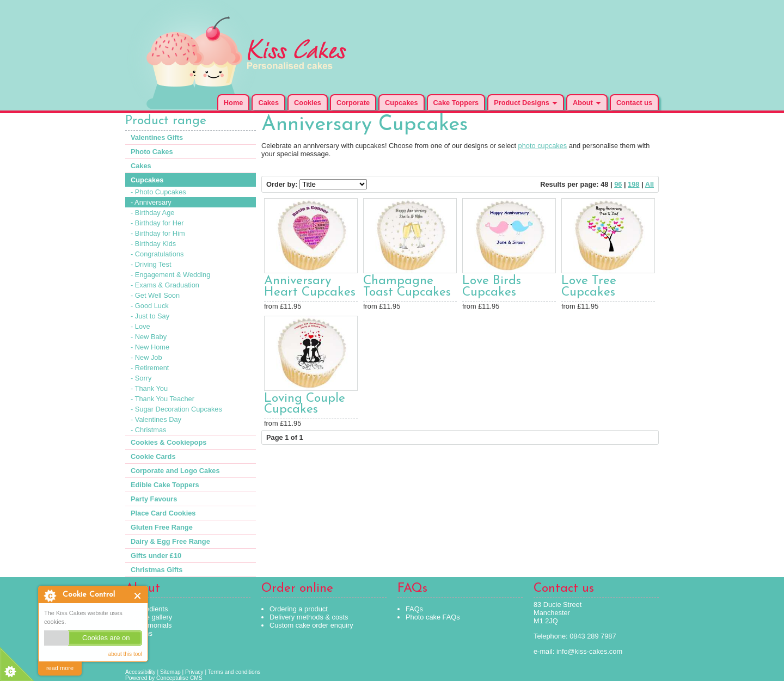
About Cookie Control (50, 596)
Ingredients (151, 609)
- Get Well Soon (155, 295)
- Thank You (149, 388)
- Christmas (148, 430)
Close (138, 596)
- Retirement (150, 368)
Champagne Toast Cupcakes (407, 287)
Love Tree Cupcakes (589, 287)
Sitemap (170, 672)
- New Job (146, 357)
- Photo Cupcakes (158, 192)
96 (618, 184)
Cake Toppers (456, 103)
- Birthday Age (152, 213)
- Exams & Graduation (165, 285)
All (650, 184)
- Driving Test (151, 264)
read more (60, 668)
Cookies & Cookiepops (169, 442)
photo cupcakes (543, 146)
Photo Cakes (152, 152)
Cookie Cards (153, 456)
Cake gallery (153, 617)
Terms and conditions (234, 672)
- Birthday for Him (158, 233)
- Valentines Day (156, 419)
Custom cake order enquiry (311, 625)
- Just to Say (150, 316)
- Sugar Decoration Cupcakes (176, 409)
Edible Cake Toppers (165, 485)
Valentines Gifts (157, 137)
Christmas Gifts (157, 570)
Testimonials (152, 625)
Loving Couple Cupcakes (305, 404)
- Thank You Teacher (163, 399)
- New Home (150, 347)
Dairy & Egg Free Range (170, 541)
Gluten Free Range (162, 527)
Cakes (268, 103)
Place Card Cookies (163, 513)
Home (234, 103)
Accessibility (140, 672)
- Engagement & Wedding (170, 275)
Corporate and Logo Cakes (175, 471)
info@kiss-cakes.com (589, 651)
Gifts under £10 (156, 556)
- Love (140, 326)
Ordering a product (299, 609)
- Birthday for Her (157, 223)
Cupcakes (401, 103)
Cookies (308, 103)
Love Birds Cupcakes (492, 287)
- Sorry (141, 378)
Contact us (634, 103)
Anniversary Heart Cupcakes (310, 287)
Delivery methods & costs (309, 617)
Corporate (353, 103)
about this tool (125, 654)
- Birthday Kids (153, 244)
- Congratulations (157, 254)
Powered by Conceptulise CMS (164, 678)
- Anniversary (151, 202)
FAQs (414, 609)
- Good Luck (150, 306)
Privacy (194, 672)
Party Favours (154, 499)
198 (633, 184)
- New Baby (149, 337)
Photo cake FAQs (433, 617)
